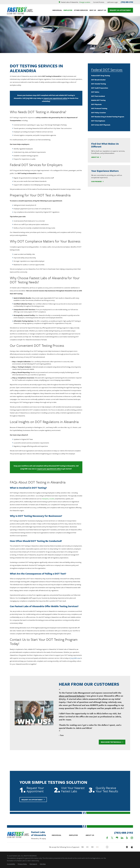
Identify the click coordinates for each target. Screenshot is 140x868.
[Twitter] (112, 838)
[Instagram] (132, 838)
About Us (96, 157)
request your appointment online (55, 98)
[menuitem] (109, 76)
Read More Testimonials (110, 742)
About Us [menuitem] (102, 10)
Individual (56, 835)
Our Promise (97, 182)
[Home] (20, 10)
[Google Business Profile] (117, 838)
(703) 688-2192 (127, 2)
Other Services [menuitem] (81, 10)
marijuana (45, 499)
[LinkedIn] (122, 838)
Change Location (85, 2)
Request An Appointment (120, 10)
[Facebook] (107, 838)
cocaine (52, 499)
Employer (73, 835)
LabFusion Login (112, 2)
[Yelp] (127, 838)
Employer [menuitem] (68, 10)
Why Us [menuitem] (93, 10)
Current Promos (99, 2)
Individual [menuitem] (57, 10)
